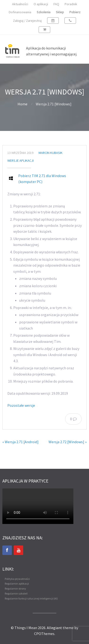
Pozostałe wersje (21, 405)
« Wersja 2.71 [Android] (20, 442)
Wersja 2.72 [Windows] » (68, 442)
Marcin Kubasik (51, 153)
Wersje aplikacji (20, 161)
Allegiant (54, 628)
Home (22, 104)
